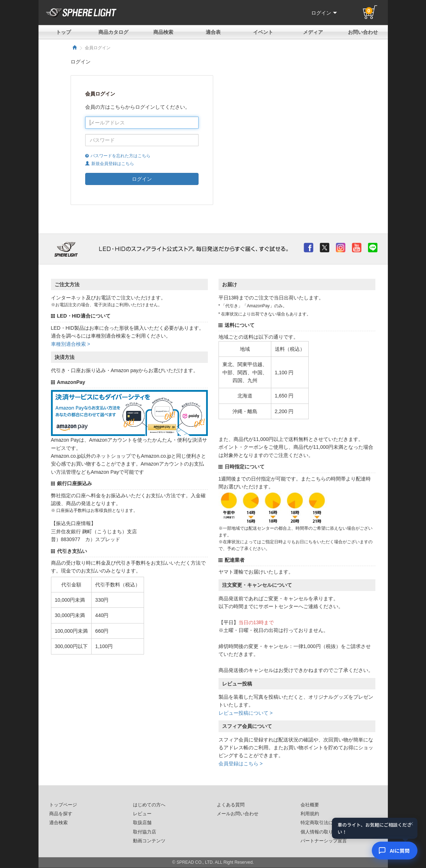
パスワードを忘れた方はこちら (118, 156)
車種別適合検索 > (71, 344)
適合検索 (58, 823)
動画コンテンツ (149, 841)
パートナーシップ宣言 (324, 841)
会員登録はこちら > (241, 764)
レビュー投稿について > (246, 713)
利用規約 (310, 814)
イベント (263, 32)
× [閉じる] (411, 825)
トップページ (63, 805)
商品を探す (61, 814)
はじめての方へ (149, 805)
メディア (313, 32)
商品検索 (163, 32)
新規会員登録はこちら (110, 164)
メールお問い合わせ (238, 814)
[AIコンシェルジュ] (395, 851)
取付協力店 (145, 832)
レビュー (142, 814)
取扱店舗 (142, 823)
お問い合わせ (363, 32)
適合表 (213, 32)
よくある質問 (231, 805)
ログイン (324, 13)
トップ (63, 32)
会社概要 (310, 805)
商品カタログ (113, 32)
